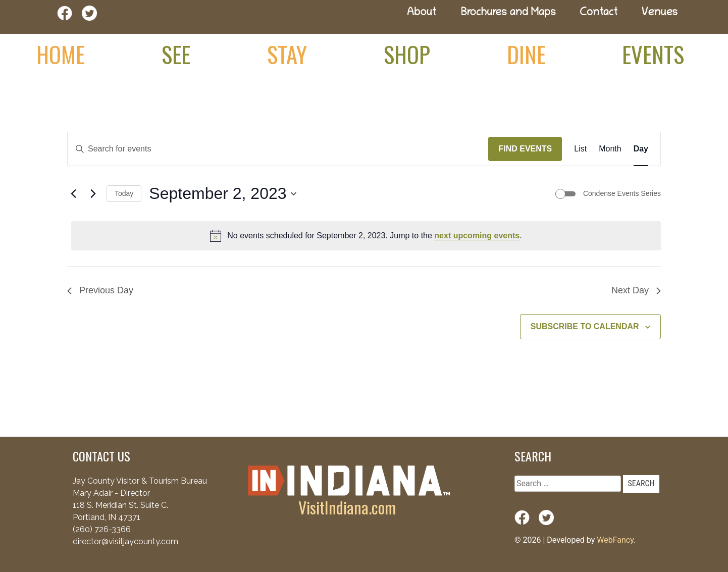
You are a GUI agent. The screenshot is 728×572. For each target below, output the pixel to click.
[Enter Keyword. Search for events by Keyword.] (278, 149)
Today (124, 193)
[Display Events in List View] (580, 149)
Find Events (525, 149)
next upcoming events (477, 236)
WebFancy (615, 540)
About (422, 13)
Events (653, 54)
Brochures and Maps (508, 13)
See (176, 54)
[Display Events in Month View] (610, 149)
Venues (660, 13)
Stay (287, 54)
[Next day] (93, 194)
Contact (599, 13)
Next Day (636, 290)
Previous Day (100, 290)
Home (61, 54)
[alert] (366, 236)
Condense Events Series (622, 193)
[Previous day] (73, 194)
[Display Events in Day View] (641, 149)
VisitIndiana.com (347, 507)
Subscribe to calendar (585, 326)
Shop (407, 54)
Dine (526, 54)
